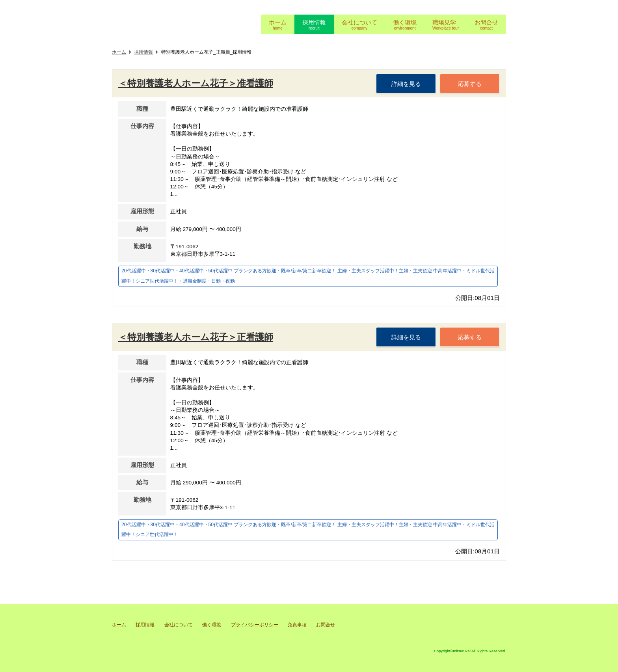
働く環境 (212, 625)
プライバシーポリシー (255, 625)
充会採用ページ (181, 23)
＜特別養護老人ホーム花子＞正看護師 (196, 337)
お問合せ (326, 625)
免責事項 (297, 625)
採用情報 (143, 52)
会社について (179, 625)
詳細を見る (406, 84)
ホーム (119, 52)
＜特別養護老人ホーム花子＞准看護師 (196, 83)
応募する (470, 84)
